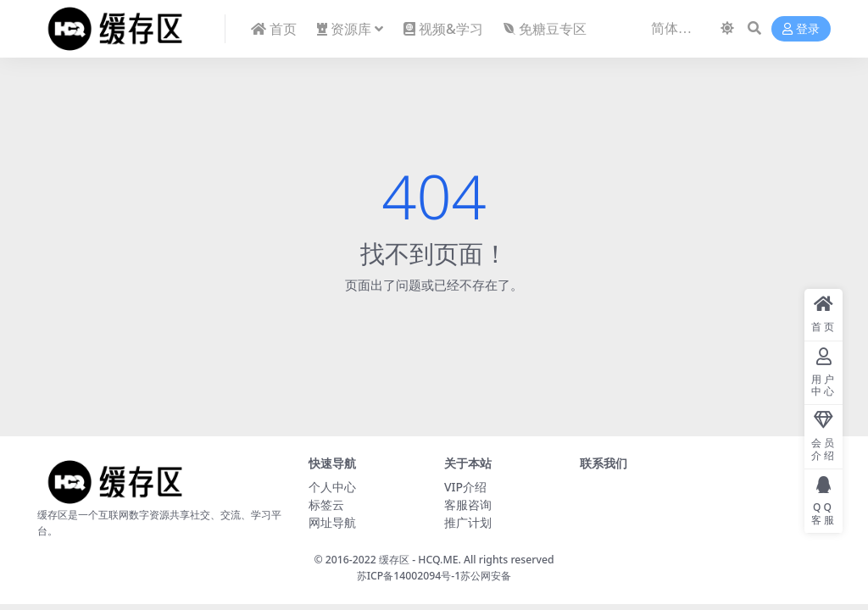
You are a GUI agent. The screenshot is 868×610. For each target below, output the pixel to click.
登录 (801, 29)
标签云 (326, 505)
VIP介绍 (465, 487)
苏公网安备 (486, 576)
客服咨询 (468, 505)
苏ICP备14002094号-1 (409, 576)
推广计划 (468, 522)
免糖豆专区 (545, 29)
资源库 (344, 29)
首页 (274, 29)
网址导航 (332, 522)
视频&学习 (443, 29)
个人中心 (332, 487)
